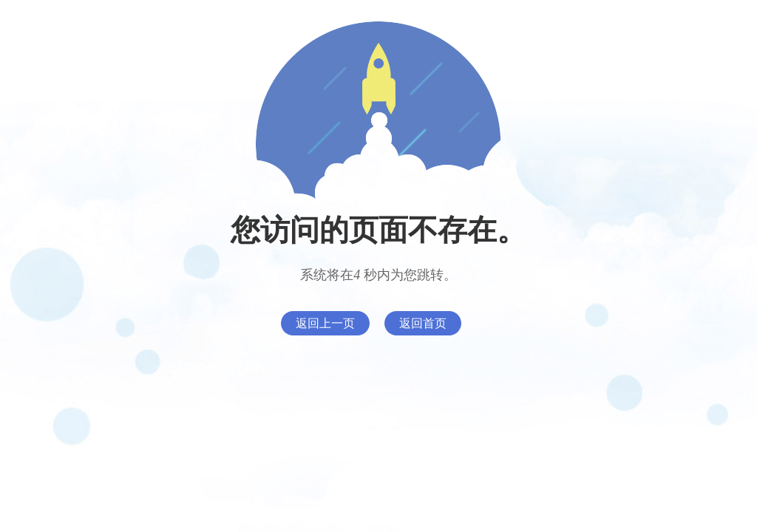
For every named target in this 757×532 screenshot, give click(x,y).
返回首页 (423, 323)
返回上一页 (325, 323)
